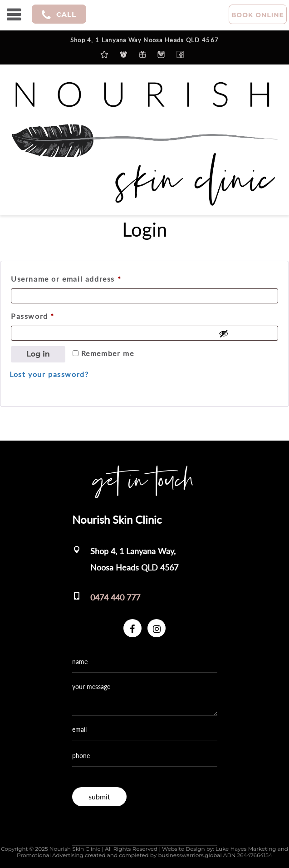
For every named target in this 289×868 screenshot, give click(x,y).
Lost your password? (49, 374)
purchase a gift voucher (142, 55)
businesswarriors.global (190, 855)
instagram (161, 55)
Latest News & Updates (104, 55)
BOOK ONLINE (258, 15)
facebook (180, 55)
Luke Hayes (231, 849)
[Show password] (246, 333)
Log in (38, 354)
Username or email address (83, 277)
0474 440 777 (115, 597)
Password (49, 315)
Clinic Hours (123, 55)
